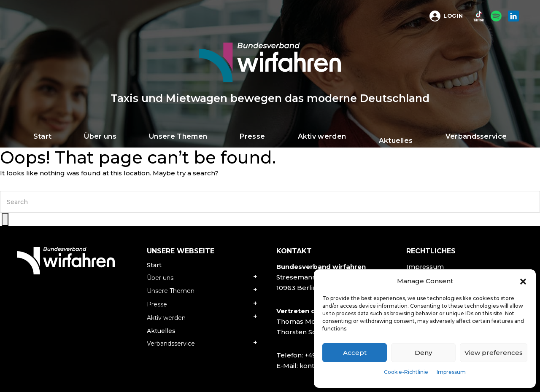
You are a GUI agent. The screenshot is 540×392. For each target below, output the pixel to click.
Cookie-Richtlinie (406, 372)
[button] (523, 281)
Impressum (451, 372)
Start (154, 265)
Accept (355, 353)
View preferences (494, 353)
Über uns (160, 278)
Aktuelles (161, 331)
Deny (423, 353)
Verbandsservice (171, 344)
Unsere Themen (171, 291)
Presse (157, 304)
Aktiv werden (166, 318)
